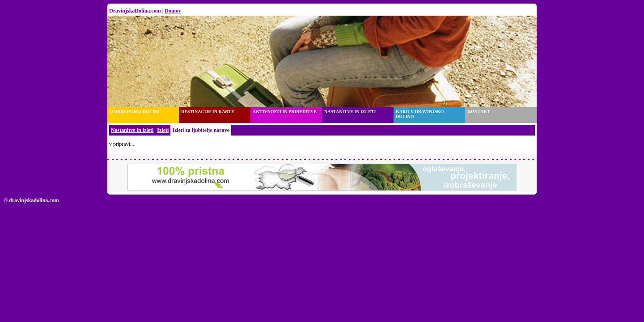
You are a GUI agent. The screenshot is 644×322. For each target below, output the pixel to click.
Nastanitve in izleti (132, 130)
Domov (173, 11)
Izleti (163, 130)
